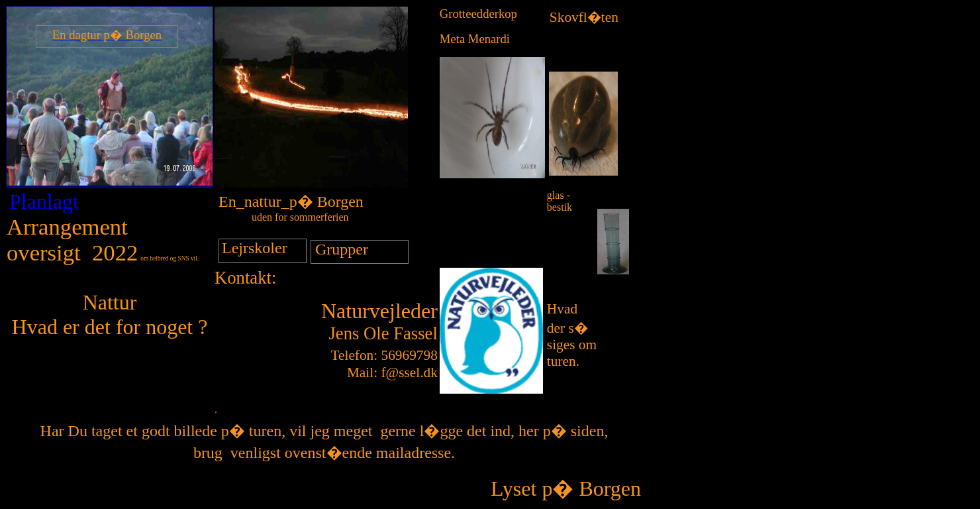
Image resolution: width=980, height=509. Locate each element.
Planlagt (44, 201)
